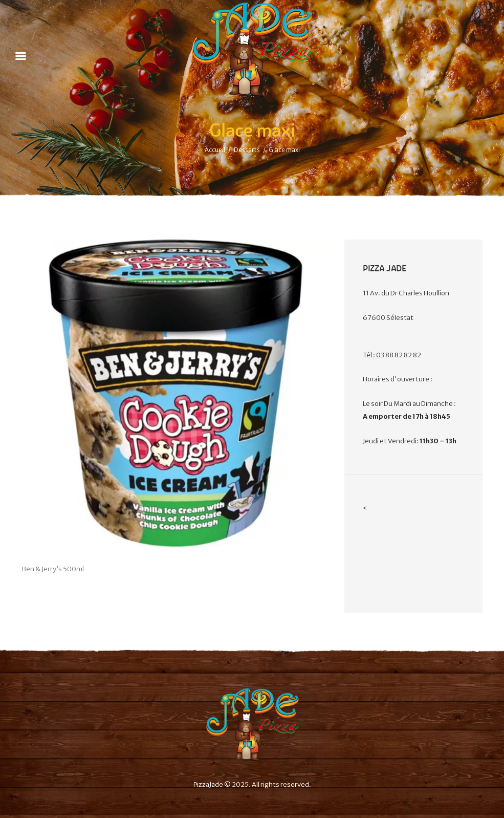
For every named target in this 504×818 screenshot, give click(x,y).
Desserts (247, 150)
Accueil (215, 150)
